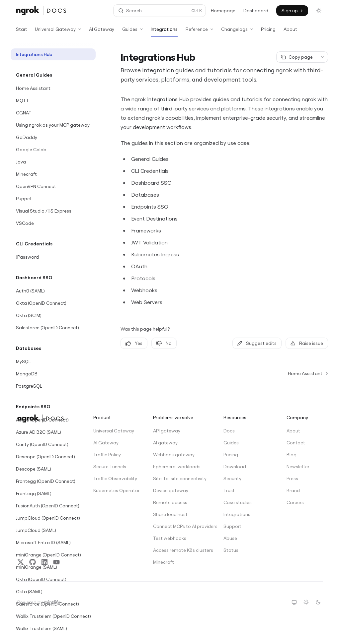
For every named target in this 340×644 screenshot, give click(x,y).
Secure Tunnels (110, 467)
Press (292, 479)
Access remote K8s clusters (177, 550)
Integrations (164, 32)
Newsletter (298, 467)
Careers (295, 502)
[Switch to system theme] (294, 602)
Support (232, 526)
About (290, 32)
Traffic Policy (107, 455)
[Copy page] (297, 57)
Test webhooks (170, 538)
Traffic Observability (115, 479)
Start (21, 32)
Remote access (170, 502)
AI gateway (165, 443)
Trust (229, 490)
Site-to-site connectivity (177, 479)
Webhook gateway (174, 455)
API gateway (167, 431)
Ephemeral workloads (177, 467)
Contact (296, 443)
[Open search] (160, 11)
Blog (292, 455)
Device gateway (171, 490)
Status (231, 550)
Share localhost (170, 514)
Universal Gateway (114, 431)
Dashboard (256, 11)
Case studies (238, 502)
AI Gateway (102, 32)
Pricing (268, 32)
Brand (293, 490)
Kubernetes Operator (117, 490)
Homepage (223, 11)
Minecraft (164, 562)
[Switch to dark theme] (318, 602)
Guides (231, 443)
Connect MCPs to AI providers (177, 526)
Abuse (230, 538)
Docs (229, 431)
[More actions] (322, 57)
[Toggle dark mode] (319, 11)
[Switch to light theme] (306, 602)
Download (235, 467)
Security (232, 479)
